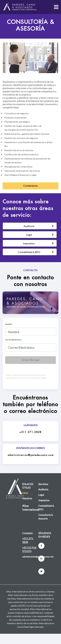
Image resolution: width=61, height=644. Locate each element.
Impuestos (29, 243)
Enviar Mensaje (30, 360)
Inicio (25, 493)
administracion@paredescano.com (31, 455)
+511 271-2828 (31, 432)
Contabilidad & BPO (29, 252)
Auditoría (29, 226)
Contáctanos (31, 186)
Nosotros (27, 498)
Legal (29, 235)
